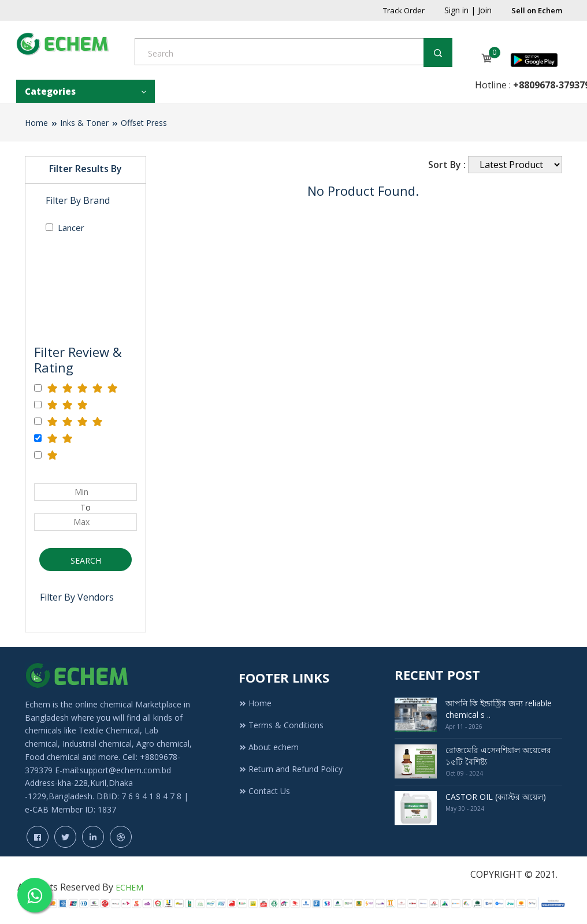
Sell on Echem (537, 10)
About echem (269, 747)
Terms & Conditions (281, 725)
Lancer (65, 228)
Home (36, 123)
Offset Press (144, 123)
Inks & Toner (84, 123)
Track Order (404, 10)
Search (86, 560)
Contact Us (264, 791)
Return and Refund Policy (291, 769)
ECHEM (129, 887)
